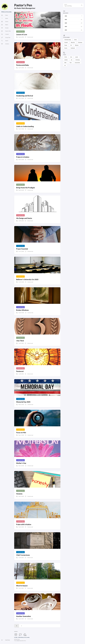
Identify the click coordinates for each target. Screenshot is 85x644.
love (71, 57)
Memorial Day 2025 (23, 402)
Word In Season (22, 586)
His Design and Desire (24, 218)
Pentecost (20, 371)
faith (65, 63)
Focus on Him (21, 433)
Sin (71, 45)
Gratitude (73, 48)
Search (66, 4)
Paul (71, 63)
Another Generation (24, 616)
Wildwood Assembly (6, 12)
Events (66, 48)
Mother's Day (21, 463)
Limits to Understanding (25, 126)
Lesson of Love (22, 34)
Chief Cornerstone (23, 555)
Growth (66, 42)
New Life (73, 42)
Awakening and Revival (25, 96)
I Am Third (20, 341)
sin (65, 65)
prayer (77, 57)
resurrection (77, 63)
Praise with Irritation (24, 524)
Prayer (66, 45)
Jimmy (25, 641)
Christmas (80, 42)
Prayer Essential (22, 249)
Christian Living (68, 40)
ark (72, 60)
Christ (75, 40)
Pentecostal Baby (23, 65)
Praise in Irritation (23, 157)
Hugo (19, 639)
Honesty (19, 494)
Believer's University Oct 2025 (27, 279)
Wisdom (77, 45)
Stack (18, 641)
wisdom (66, 60)
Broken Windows (22, 310)
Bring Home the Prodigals (26, 188)
